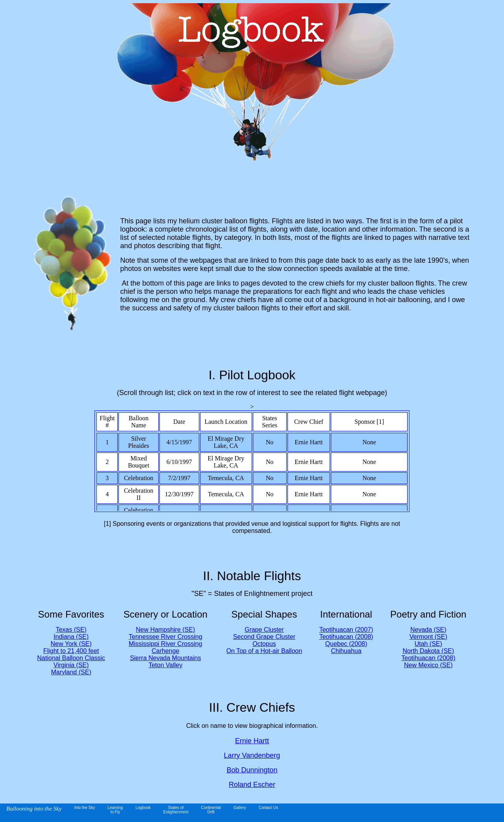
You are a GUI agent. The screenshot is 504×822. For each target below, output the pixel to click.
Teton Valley (165, 665)
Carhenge (165, 651)
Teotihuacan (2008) (346, 637)
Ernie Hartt (252, 741)
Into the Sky (84, 808)
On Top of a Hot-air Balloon (264, 651)
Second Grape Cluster (264, 637)
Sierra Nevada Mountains (166, 658)
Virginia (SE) (71, 665)
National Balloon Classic (71, 658)
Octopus (264, 644)
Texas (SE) (71, 630)
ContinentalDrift (211, 810)
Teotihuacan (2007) (346, 630)
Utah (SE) (428, 644)
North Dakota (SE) (428, 651)
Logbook (143, 808)
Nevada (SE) (428, 630)
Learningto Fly (115, 810)
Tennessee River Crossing (166, 637)
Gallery (240, 808)
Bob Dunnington (252, 770)
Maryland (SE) (71, 672)
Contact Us (268, 808)
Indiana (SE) (71, 637)
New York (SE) (71, 644)
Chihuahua (346, 651)
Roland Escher (252, 785)
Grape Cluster (264, 630)
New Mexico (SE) (428, 665)
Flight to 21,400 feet (71, 651)
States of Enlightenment (176, 810)
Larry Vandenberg (252, 755)
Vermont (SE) (428, 637)
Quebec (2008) (346, 644)
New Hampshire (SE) (165, 630)
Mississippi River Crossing (166, 644)
